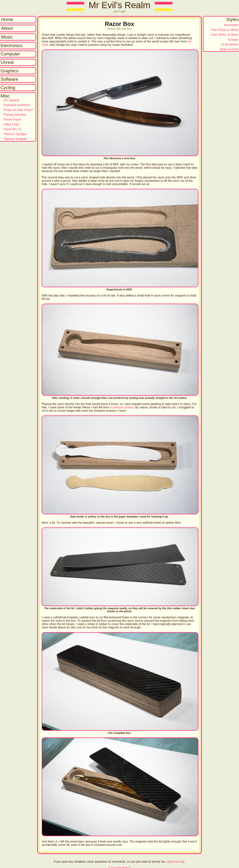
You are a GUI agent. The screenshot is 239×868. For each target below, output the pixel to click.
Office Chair (11, 124)
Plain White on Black (225, 35)
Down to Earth (229, 49)
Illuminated (231, 25)
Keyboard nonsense (17, 105)
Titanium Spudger (15, 134)
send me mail (176, 862)
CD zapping (11, 100)
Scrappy (233, 40)
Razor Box (11, 129)
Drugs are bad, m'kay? (18, 110)
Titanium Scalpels (15, 139)
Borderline (232, 44)
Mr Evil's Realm (120, 5)
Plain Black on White (225, 30)
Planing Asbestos (15, 115)
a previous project (122, 407)
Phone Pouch (12, 120)
